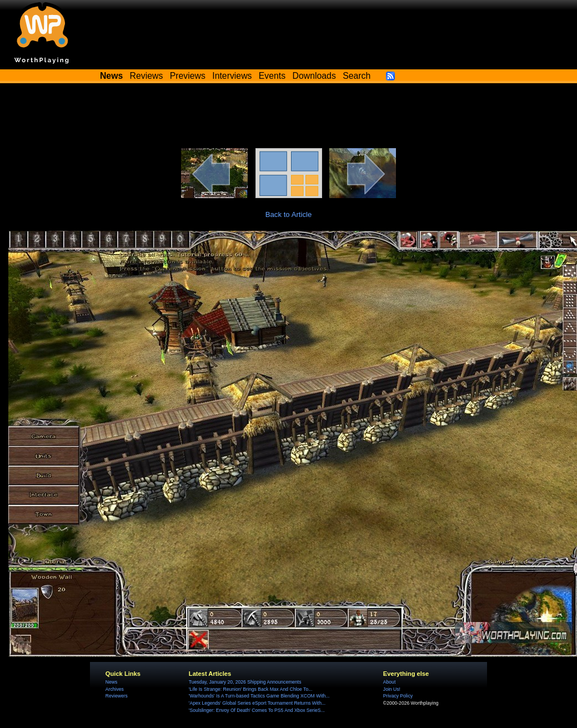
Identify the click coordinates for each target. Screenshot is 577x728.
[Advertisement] (289, 118)
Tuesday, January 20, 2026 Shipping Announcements (245, 682)
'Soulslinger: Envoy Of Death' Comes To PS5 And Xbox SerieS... (257, 710)
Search (357, 76)
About (389, 682)
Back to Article (289, 214)
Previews (188, 76)
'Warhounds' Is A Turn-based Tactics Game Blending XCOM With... (259, 696)
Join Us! (392, 689)
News (111, 682)
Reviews (147, 76)
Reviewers (117, 696)
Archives (115, 689)
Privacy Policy (398, 696)
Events (272, 76)
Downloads (314, 76)
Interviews (232, 76)
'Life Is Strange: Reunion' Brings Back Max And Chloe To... (250, 689)
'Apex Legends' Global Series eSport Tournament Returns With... (257, 703)
